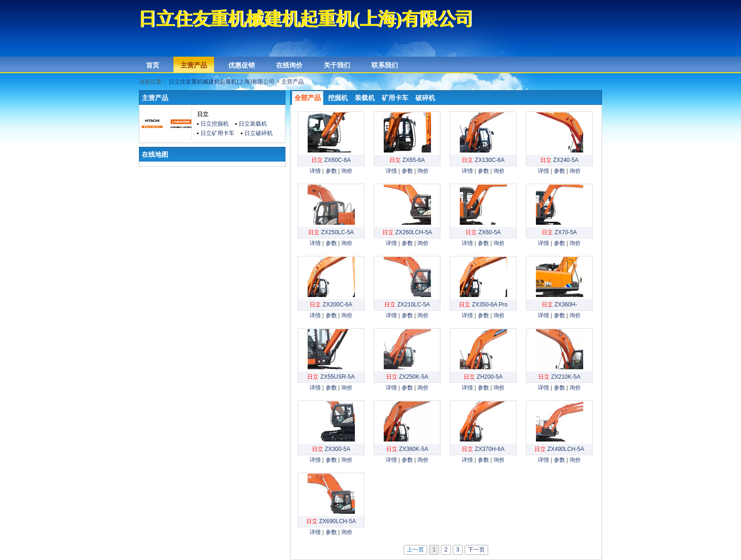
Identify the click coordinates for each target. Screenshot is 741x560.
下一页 (476, 550)
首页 (153, 65)
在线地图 (155, 154)
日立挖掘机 (215, 124)
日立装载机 (253, 124)
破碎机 (425, 98)
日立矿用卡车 (217, 133)
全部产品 (308, 98)
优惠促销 (241, 65)
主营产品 (194, 65)
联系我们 (385, 65)
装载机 (365, 98)
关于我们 (337, 65)
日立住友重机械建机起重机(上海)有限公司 (222, 82)
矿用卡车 (395, 98)
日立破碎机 (258, 133)
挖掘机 (338, 98)
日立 (203, 114)
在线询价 (289, 65)
